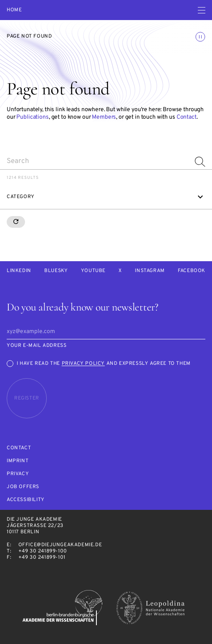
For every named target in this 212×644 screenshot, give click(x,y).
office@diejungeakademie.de (60, 545)
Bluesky (56, 271)
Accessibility (26, 500)
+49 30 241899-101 (42, 557)
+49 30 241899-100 (43, 551)
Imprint (18, 461)
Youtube (93, 271)
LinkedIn (19, 271)
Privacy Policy (83, 364)
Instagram (150, 271)
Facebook (192, 271)
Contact (187, 117)
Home (14, 10)
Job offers (23, 487)
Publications (32, 117)
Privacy (18, 474)
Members (104, 117)
